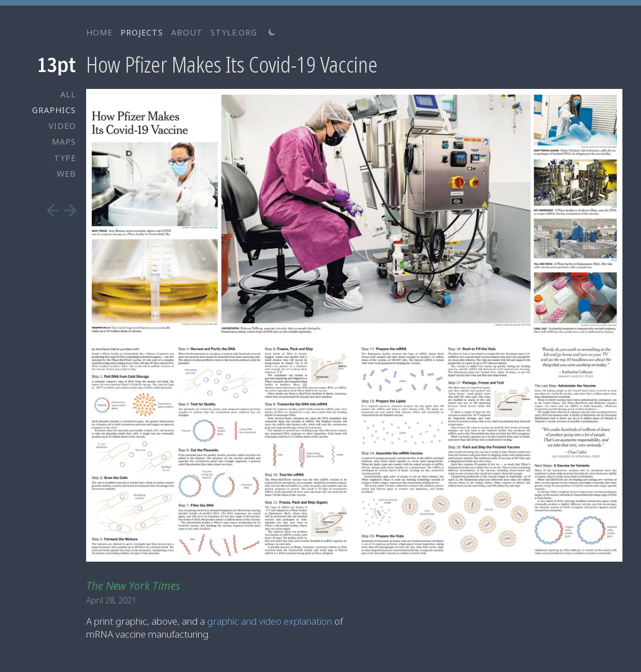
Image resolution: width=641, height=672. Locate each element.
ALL (68, 94)
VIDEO (62, 126)
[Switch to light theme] (272, 32)
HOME (99, 32)
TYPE (65, 158)
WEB (66, 174)
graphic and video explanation (270, 621)
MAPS (64, 142)
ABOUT (187, 32)
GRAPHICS (54, 110)
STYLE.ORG (234, 32)
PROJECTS (142, 32)
